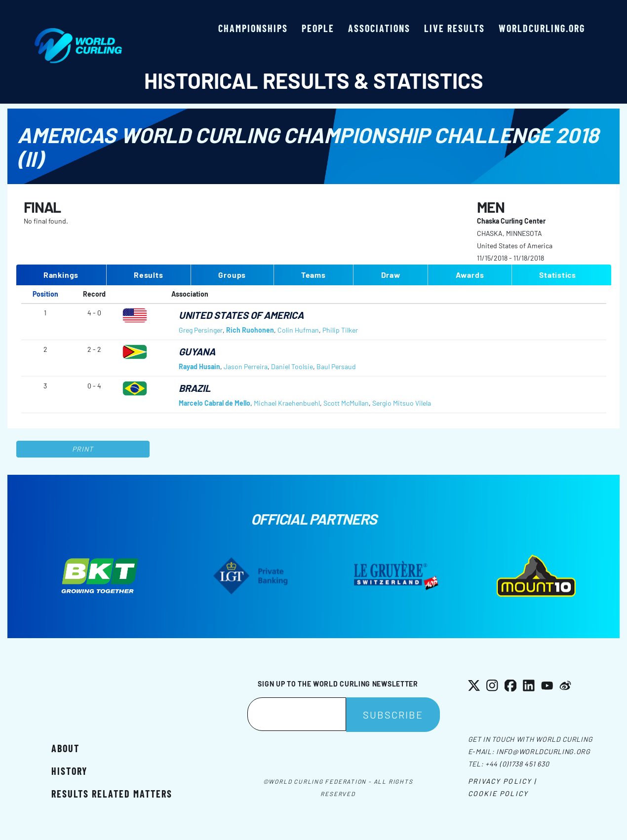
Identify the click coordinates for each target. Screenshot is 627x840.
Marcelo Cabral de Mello (215, 403)
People (318, 28)
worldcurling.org (542, 28)
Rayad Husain (199, 366)
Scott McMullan (346, 403)
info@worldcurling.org (543, 751)
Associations (379, 28)
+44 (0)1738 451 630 (517, 764)
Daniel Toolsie (292, 366)
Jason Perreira (246, 366)
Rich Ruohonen (250, 330)
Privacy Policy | (502, 781)
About (65, 748)
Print (83, 449)
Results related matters (112, 794)
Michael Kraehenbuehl (287, 403)
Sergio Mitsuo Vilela (402, 403)
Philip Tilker (340, 330)
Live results (454, 28)
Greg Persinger (201, 330)
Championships (253, 28)
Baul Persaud (336, 366)
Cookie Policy (498, 793)
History (69, 771)
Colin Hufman (298, 330)
